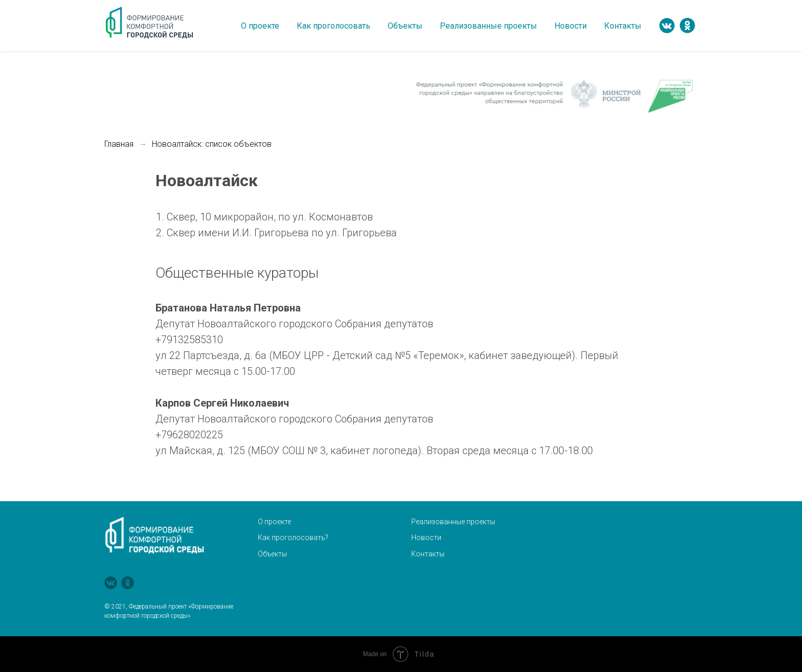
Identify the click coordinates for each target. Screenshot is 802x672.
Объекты (405, 26)
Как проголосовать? (293, 537)
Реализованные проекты (488, 26)
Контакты (623, 26)
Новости (571, 26)
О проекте (260, 26)
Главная (119, 144)
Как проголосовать (333, 26)
